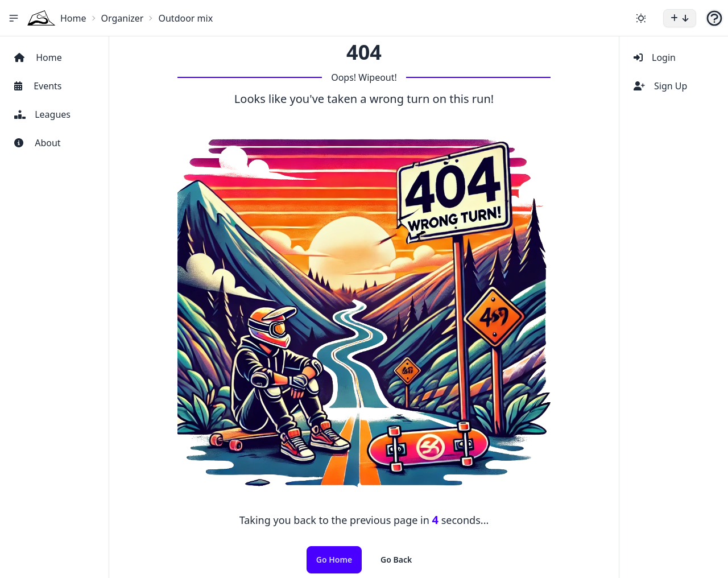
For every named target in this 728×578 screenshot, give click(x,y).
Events (38, 86)
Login (655, 57)
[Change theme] (641, 18)
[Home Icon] (42, 18)
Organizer (123, 18)
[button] (680, 18)
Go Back (396, 560)
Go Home (334, 560)
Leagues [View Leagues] (42, 114)
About (38, 143)
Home (73, 18)
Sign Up (660, 86)
